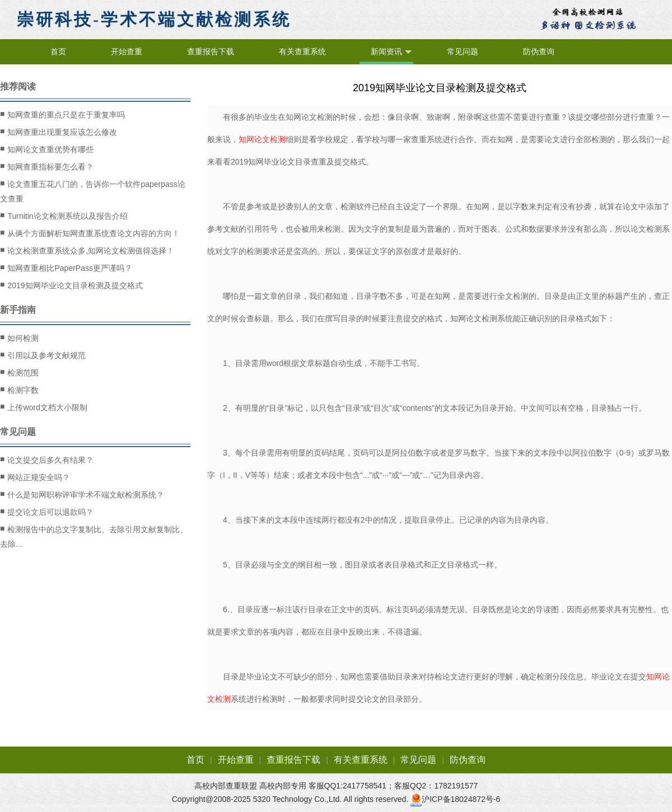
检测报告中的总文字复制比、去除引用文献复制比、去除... (94, 535)
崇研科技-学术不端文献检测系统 (154, 19)
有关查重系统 (302, 51)
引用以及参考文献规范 (43, 355)
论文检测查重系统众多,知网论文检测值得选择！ (87, 250)
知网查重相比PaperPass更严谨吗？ (66, 267)
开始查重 (127, 51)
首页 (58, 51)
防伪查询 (539, 51)
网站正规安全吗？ (35, 477)
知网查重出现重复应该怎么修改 (59, 132)
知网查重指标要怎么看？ (47, 166)
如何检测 (19, 337)
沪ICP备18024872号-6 (461, 799)
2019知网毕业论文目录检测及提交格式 (71, 285)
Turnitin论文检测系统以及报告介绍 (64, 215)
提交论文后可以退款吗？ (47, 511)
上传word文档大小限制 (44, 407)
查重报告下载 (211, 51)
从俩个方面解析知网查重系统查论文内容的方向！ (90, 233)
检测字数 (19, 389)
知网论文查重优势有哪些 (47, 149)
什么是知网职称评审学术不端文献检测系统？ (82, 494)
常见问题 (463, 51)
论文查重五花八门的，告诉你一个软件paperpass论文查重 (93, 190)
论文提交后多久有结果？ (47, 459)
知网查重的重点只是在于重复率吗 (62, 114)
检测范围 (19, 372)
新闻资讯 (391, 52)
